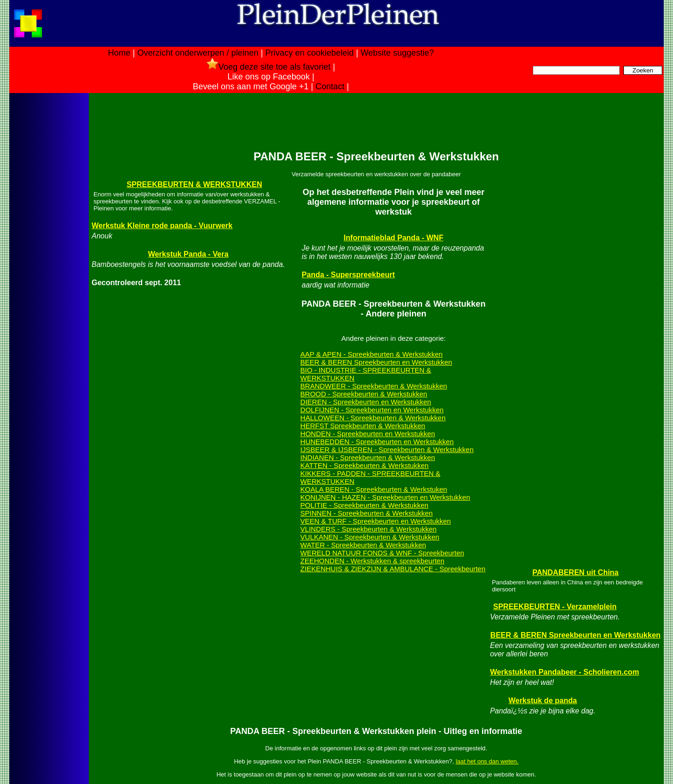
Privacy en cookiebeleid (310, 53)
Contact (330, 86)
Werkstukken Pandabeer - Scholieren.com (564, 672)
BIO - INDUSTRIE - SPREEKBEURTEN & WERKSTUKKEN (366, 374)
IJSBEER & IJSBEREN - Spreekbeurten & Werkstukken (387, 450)
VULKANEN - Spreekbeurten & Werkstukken (370, 537)
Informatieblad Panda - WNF (393, 238)
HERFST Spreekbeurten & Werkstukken (363, 426)
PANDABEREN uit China (576, 572)
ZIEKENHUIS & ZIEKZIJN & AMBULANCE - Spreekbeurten (393, 569)
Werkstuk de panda (543, 701)
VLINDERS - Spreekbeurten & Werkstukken (369, 529)
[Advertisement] (48, 242)
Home (119, 53)
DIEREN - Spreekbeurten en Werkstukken (366, 402)
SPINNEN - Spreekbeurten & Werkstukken (367, 513)
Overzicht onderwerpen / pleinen (198, 53)
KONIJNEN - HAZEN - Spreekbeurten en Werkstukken (385, 497)
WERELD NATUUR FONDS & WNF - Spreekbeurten (383, 553)
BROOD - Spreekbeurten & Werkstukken (364, 394)
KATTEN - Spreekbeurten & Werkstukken (365, 465)
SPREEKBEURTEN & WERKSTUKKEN (194, 184)
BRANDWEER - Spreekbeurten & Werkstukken (374, 386)
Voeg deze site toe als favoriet (268, 67)
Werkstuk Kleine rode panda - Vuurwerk (162, 226)
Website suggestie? (397, 53)
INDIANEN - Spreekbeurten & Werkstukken (368, 457)
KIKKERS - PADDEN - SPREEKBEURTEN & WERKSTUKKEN (371, 477)
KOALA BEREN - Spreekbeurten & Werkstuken (374, 489)
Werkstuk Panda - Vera (188, 254)
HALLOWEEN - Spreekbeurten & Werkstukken (373, 418)
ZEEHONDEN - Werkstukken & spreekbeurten (372, 561)
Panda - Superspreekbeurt (348, 275)
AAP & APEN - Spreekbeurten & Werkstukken (372, 354)
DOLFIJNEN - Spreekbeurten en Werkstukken (372, 410)
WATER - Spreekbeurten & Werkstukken (363, 545)
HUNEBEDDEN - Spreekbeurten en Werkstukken (377, 442)
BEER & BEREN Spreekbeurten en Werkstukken (376, 362)
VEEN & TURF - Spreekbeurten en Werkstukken (376, 521)
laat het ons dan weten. (487, 761)
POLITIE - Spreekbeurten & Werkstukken (365, 505)
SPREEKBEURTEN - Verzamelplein (555, 607)
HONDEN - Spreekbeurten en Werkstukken (368, 434)
